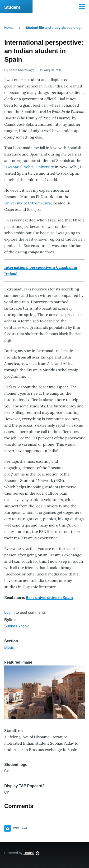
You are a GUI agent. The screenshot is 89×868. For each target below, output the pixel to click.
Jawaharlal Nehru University (29, 167)
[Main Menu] (82, 6)
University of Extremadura (28, 203)
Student (12, 7)
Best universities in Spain (49, 597)
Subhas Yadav (16, 626)
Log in (9, 612)
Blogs (9, 647)
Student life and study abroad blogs (54, 28)
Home (9, 28)
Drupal (29, 853)
